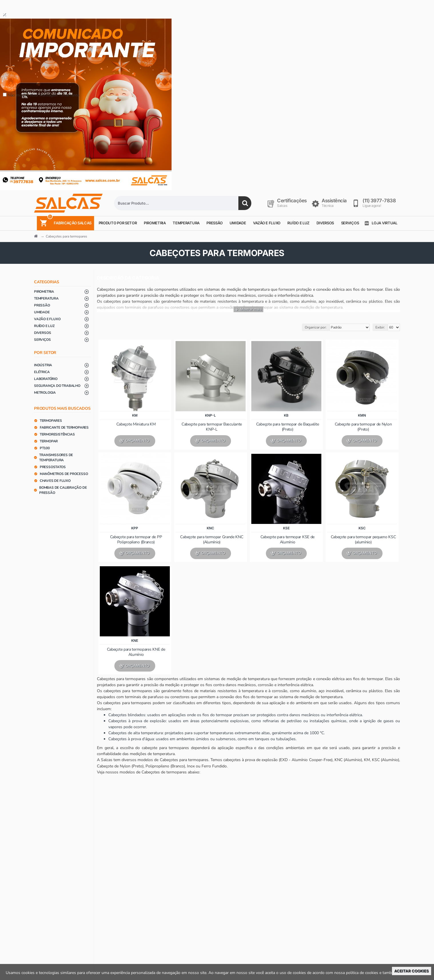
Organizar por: (316, 327)
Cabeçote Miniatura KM (136, 424)
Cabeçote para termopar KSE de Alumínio (287, 540)
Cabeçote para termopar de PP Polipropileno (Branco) (136, 540)
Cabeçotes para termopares (66, 236)
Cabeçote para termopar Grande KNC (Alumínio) (212, 540)
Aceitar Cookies (412, 971)
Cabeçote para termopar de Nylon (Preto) (363, 427)
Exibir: (380, 327)
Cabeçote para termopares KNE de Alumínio (136, 652)
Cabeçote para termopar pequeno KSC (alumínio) (363, 540)
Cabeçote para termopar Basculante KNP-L (212, 427)
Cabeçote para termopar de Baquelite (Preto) (288, 427)
